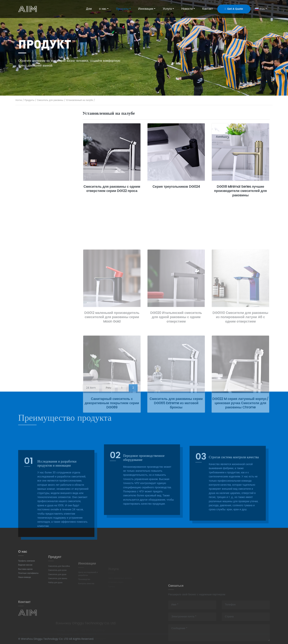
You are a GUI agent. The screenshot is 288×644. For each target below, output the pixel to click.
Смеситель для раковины (50, 100)
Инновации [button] (146, 9)
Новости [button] (187, 9)
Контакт (208, 9)
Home (19, 100)
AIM (28, 9)
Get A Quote (234, 9)
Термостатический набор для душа (46, 272)
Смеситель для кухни (38, 168)
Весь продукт (33, 116)
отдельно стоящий (36, 231)
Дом (89, 9)
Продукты (29, 100)
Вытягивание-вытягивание (41, 189)
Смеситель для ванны (38, 210)
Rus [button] (260, 9)
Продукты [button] (122, 9)
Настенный (32, 148)
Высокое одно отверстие (40, 158)
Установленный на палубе (80, 100)
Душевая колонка (36, 252)
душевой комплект (36, 241)
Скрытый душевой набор (40, 262)
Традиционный (34, 179)
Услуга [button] (167, 9)
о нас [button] (103, 9)
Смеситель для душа (37, 199)
